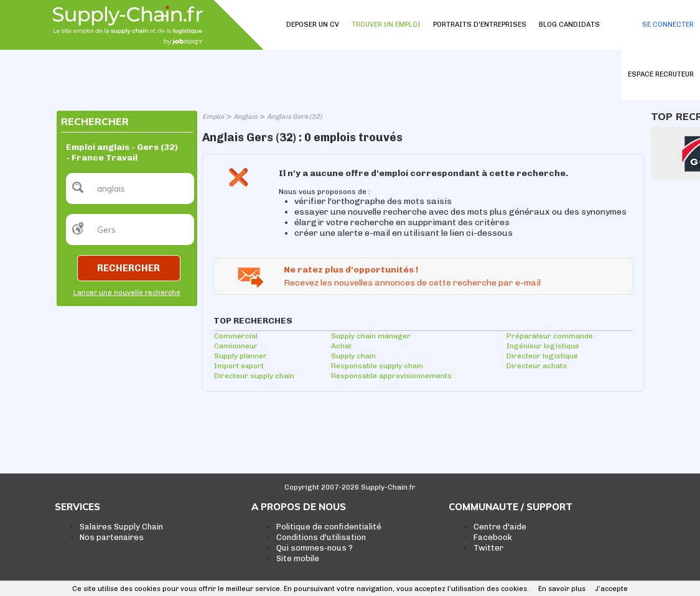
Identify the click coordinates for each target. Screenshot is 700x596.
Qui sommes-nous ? (315, 548)
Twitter (488, 548)
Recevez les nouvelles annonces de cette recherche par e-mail (412, 283)
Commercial (236, 336)
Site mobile (298, 558)
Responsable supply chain (377, 366)
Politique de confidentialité (329, 527)
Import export (239, 366)
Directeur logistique (542, 356)
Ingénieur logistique (543, 346)
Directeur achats (537, 366)
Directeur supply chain (254, 376)
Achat (341, 346)
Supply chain (353, 356)
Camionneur (236, 346)
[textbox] (130, 189)
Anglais (245, 117)
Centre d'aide (500, 527)
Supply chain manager (371, 336)
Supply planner (240, 356)
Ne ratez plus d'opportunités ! (351, 270)
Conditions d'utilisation (321, 537)
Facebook (493, 537)
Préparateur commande (550, 336)
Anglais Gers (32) (294, 117)
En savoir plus (562, 589)
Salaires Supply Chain (121, 527)
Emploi (213, 117)
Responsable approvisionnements (391, 376)
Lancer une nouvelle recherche (127, 293)
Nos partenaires (112, 537)
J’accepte (611, 589)
